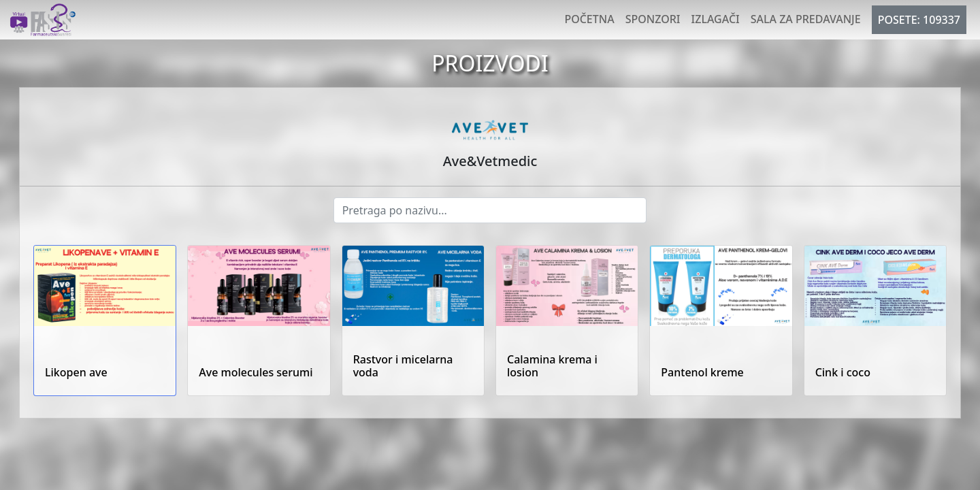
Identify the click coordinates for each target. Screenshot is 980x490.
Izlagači (716, 19)
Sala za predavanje (806, 19)
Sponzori (653, 19)
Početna (589, 19)
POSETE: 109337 (919, 20)
